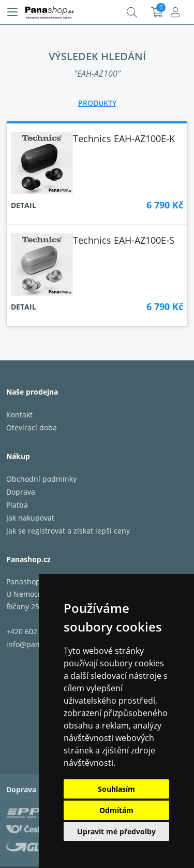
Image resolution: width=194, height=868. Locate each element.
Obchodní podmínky (41, 479)
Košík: (157, 12)
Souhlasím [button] (116, 789)
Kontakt (19, 415)
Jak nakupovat (30, 518)
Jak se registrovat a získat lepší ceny (68, 531)
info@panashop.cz (38, 644)
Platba (17, 505)
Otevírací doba (32, 428)
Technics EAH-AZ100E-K (124, 138)
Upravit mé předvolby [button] (116, 831)
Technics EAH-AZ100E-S (124, 240)
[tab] (97, 103)
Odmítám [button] (116, 810)
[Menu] (12, 12)
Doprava (21, 492)
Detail (24, 205)
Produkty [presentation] (97, 103)
